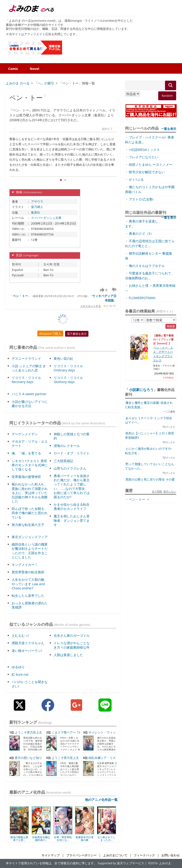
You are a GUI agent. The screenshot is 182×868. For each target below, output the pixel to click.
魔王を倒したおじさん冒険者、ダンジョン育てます (72, 520)
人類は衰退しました (68, 655)
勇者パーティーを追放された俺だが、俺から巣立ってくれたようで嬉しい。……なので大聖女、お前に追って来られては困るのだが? (72, 486)
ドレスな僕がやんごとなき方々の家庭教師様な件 (72, 645)
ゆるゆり (18, 667)
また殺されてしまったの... (107, 839)
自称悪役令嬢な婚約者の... (41, 839)
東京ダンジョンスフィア (30, 537)
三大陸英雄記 (63, 461)
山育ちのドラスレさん (70, 468)
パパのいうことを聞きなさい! (30, 684)
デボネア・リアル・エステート (30, 444)
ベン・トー (20, 296)
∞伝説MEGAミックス (144, 150)
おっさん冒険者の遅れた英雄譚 (30, 605)
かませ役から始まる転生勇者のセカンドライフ (72, 507)
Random (167, 96)
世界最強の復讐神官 (26, 477)
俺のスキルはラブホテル (147, 266)
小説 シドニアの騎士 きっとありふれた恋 (29, 368)
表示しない (170, 491)
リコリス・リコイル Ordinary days (68, 368)
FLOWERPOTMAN (142, 298)
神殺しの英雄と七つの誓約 (72, 436)
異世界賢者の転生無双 (28, 572)
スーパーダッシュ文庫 (46, 218)
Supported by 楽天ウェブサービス (121, 863)
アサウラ (37, 201)
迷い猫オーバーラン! (27, 651)
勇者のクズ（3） (141, 233)
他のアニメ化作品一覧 (101, 800)
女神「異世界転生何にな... (63, 839)
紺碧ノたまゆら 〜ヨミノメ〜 (150, 164)
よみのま (165, 863)
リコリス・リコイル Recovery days (26, 380)
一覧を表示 (169, 129)
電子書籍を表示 (77, 334)
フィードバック (144, 855)
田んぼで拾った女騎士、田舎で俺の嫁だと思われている (30, 513)
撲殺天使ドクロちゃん (28, 643)
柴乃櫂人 (37, 207)
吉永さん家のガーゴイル (72, 635)
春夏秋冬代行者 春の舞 (85, 839)
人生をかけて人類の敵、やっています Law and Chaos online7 (30, 584)
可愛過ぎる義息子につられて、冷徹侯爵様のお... (150, 276)
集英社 (36, 212)
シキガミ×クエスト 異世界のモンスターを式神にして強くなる (30, 465)
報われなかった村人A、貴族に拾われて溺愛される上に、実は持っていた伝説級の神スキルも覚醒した (30, 493)
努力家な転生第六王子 (28, 525)
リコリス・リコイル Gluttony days (68, 380)
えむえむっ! (20, 635)
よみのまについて (115, 855)
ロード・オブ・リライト (72, 453)
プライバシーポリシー (81, 855)
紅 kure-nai (20, 674)
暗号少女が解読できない (147, 172)
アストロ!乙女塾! (141, 199)
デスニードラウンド (26, 358)
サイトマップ (51, 855)
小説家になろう (141, 390)
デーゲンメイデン (25, 434)
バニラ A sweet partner (29, 394)
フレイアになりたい (143, 157)
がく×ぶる (136, 179)
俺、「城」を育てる (26, 453)
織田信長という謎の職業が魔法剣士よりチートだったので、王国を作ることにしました (30, 551)
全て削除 (157, 491)
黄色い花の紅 (63, 358)
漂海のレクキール (67, 446)
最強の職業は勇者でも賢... (19, 839)
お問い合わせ (171, 855)
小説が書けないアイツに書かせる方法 (30, 404)
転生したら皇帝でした (28, 596)
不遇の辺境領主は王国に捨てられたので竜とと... (150, 243)
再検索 (171, 326)
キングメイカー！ (25, 565)
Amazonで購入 (50, 334)
